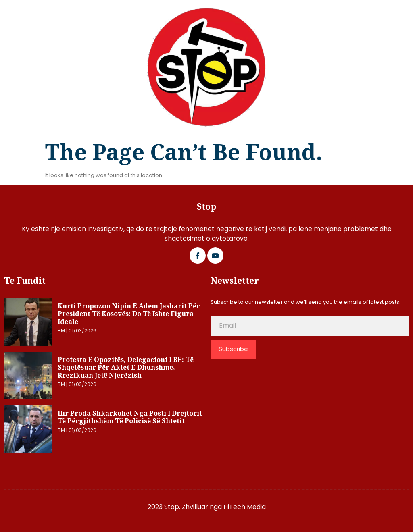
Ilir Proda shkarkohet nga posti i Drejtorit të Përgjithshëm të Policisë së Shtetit (130, 417)
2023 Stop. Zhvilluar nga (186, 507)
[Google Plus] (215, 256)
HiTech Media (245, 507)
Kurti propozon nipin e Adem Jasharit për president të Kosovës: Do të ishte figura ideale (129, 314)
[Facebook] (198, 256)
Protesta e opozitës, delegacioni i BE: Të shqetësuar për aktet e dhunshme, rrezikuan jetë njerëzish (126, 367)
